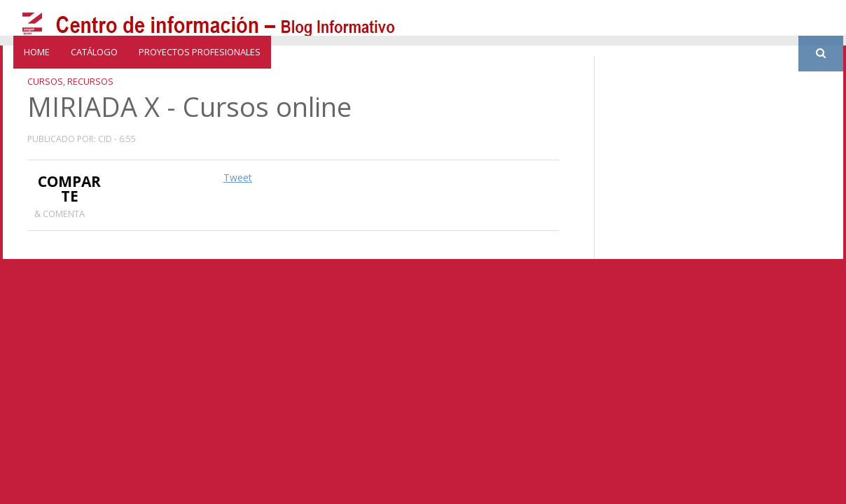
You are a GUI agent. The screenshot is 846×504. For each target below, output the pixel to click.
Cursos (45, 81)
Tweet (238, 177)
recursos (90, 81)
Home (37, 52)
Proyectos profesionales (200, 52)
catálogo (94, 52)
